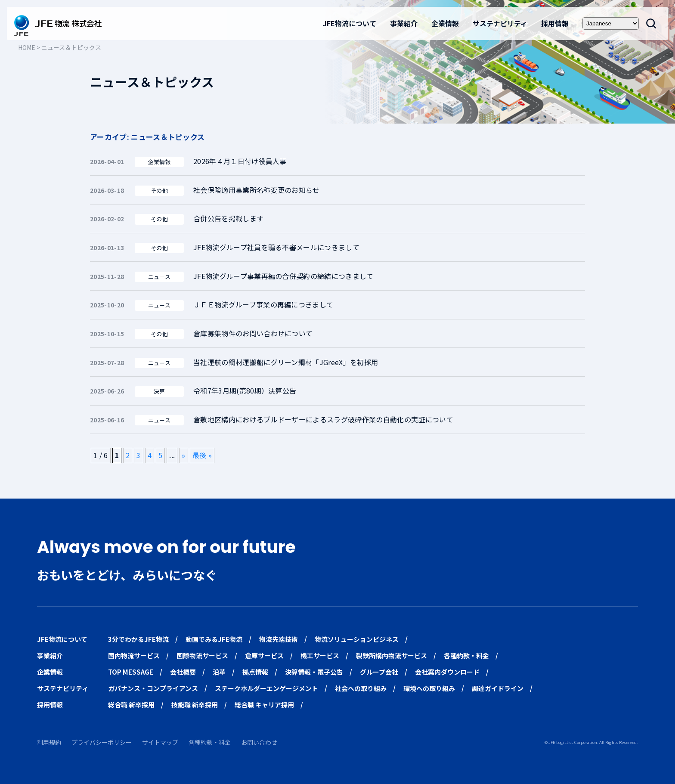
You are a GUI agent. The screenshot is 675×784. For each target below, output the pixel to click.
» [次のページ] (183, 455)
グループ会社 (379, 672)
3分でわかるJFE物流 (138, 639)
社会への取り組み (361, 688)
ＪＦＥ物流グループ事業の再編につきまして (263, 304)
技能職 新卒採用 (195, 705)
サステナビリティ (500, 23)
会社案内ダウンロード (447, 672)
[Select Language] (611, 23)
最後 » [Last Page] (202, 455)
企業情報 (445, 23)
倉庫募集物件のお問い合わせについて (253, 333)
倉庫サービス (264, 655)
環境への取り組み (429, 688)
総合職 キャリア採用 (264, 705)
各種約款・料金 (466, 655)
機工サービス (320, 655)
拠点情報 (255, 672)
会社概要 (183, 672)
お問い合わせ (259, 742)
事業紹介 (404, 23)
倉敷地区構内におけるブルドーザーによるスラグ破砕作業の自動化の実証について (323, 419)
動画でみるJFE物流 (214, 639)
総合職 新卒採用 (131, 705)
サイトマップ (160, 742)
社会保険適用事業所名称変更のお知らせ (257, 190)
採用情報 (555, 23)
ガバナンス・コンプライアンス (153, 688)
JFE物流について (350, 23)
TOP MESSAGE (131, 672)
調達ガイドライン (498, 688)
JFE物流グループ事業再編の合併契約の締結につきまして (283, 276)
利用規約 (49, 742)
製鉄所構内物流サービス (392, 655)
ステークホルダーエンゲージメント (266, 688)
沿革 (219, 672)
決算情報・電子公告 (314, 672)
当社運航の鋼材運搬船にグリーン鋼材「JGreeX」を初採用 (286, 362)
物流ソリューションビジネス (357, 639)
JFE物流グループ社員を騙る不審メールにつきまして (276, 247)
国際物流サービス (202, 655)
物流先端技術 (279, 639)
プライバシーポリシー (102, 742)
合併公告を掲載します (228, 218)
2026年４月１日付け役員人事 (240, 161)
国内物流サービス (134, 655)
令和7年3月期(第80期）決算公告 (245, 390)
